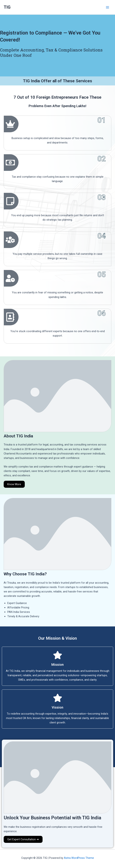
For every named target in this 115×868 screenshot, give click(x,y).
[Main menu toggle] (107, 7)
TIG (7, 7)
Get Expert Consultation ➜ (23, 839)
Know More (14, 484)
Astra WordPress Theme (79, 858)
